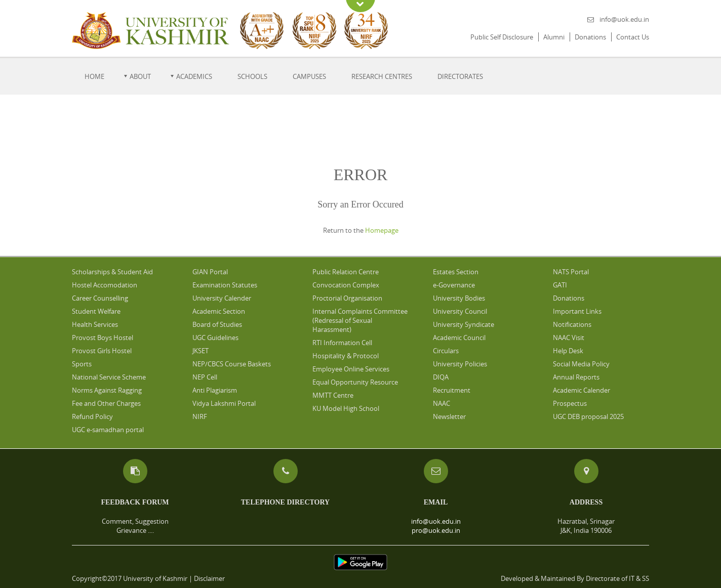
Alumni (554, 37)
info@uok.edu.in (624, 19)
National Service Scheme (109, 377)
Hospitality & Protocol (346, 356)
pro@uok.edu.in (436, 530)
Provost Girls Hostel (102, 351)
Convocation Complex (346, 285)
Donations (590, 37)
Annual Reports (576, 377)
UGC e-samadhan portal (108, 430)
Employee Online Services (351, 369)
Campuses (309, 76)
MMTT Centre (333, 395)
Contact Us (633, 37)
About (140, 76)
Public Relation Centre (346, 272)
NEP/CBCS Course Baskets (232, 364)
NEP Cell (205, 377)
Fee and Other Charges (106, 403)
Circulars (446, 351)
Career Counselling (100, 298)
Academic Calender (582, 390)
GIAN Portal (210, 272)
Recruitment (452, 390)
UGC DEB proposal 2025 (588, 416)
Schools (252, 76)
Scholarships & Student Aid (112, 272)
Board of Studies (217, 324)
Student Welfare (96, 311)
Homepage (382, 230)
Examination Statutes (225, 285)
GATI (560, 285)
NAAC (442, 403)
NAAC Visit (569, 338)
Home (94, 76)
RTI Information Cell (342, 343)
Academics (194, 76)
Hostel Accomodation (105, 285)
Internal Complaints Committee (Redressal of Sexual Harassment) (360, 320)
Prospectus (570, 403)
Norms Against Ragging (107, 390)
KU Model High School (346, 408)
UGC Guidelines (215, 338)
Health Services (95, 324)
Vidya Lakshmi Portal (224, 403)
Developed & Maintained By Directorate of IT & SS (575, 578)
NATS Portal (571, 272)
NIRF (200, 416)
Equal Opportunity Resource (355, 382)
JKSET (201, 351)
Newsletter (449, 416)
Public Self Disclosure (502, 37)
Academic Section (219, 311)
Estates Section (456, 272)
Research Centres (382, 76)
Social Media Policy (581, 364)
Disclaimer (209, 578)
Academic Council (459, 338)
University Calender (222, 298)
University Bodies (459, 298)
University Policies (460, 364)
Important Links (577, 311)
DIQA (441, 377)
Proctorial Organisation (347, 298)
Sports (82, 364)
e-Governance (454, 285)
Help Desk (568, 351)
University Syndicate (464, 324)
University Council (460, 311)
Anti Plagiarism (215, 390)
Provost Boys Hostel (103, 338)
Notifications (572, 324)
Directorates (460, 76)
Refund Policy (92, 416)
